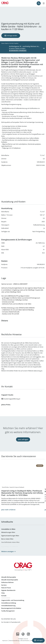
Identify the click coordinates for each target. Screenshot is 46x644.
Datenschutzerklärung (14, 641)
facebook (23, 634)
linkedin (18, 634)
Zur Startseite (5, 3)
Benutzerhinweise (25, 641)
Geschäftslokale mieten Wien (10, 542)
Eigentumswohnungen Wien (10, 536)
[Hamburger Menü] (44, 3)
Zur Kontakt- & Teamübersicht (11, 622)
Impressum (5, 641)
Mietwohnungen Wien (8, 532)
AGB (32, 641)
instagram (28, 634)
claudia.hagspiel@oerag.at (12, 399)
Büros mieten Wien (7, 539)
